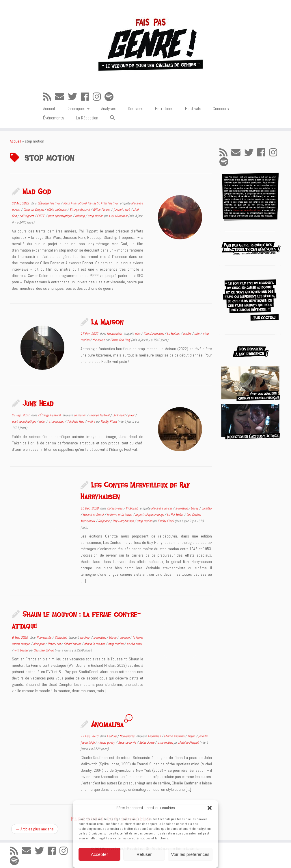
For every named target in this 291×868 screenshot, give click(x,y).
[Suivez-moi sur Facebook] (87, 97)
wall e (92, 422)
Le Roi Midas (176, 515)
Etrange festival (80, 210)
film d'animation (154, 334)
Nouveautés (115, 334)
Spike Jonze (147, 743)
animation (80, 415)
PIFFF (41, 216)
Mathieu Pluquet (188, 743)
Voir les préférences (190, 854)
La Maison (107, 322)
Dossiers (136, 109)
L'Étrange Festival (49, 203)
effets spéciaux (57, 210)
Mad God (37, 191)
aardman (85, 638)
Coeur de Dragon (34, 210)
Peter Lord (54, 644)
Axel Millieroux (118, 216)
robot (43, 422)
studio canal (134, 644)
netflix (188, 334)
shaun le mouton (95, 644)
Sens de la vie (127, 743)
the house (99, 340)
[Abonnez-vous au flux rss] (49, 97)
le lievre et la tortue (120, 515)
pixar (132, 415)
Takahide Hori (76, 422)
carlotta (206, 508)
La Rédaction (87, 118)
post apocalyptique (60, 216)
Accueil (49, 109)
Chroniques (78, 109)
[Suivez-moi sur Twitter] (74, 97)
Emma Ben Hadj (120, 340)
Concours (221, 109)
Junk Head (38, 403)
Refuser (144, 854)
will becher (22, 650)
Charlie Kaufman (175, 736)
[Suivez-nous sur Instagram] (99, 97)
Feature (112, 736)
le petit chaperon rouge (150, 515)
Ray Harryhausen (124, 521)
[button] (210, 808)
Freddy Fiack (109, 422)
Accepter (99, 854)
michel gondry (107, 743)
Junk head (119, 415)
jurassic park (122, 210)
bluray (195, 508)
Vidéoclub (132, 508)
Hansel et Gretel (94, 515)
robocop (80, 216)
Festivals (193, 109)
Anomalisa (108, 724)
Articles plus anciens (35, 829)
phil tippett (27, 216)
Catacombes (115, 508)
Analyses (109, 109)
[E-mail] (61, 97)
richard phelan (73, 644)
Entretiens (164, 109)
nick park (39, 644)
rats (197, 334)
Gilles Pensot (102, 210)
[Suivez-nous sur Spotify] (111, 97)
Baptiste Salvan (44, 650)
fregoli (192, 736)
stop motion (96, 216)
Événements (54, 118)
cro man (125, 638)
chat (138, 334)
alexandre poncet (162, 508)
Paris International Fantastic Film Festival (91, 203)
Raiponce (104, 521)
